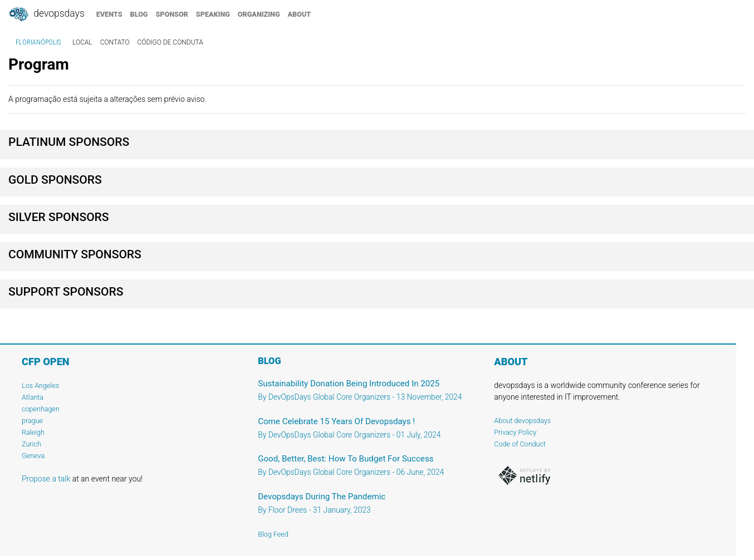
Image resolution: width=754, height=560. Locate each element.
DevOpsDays (46, 14)
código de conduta (170, 42)
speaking (213, 14)
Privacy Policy (515, 432)
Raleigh (33, 432)
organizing (259, 14)
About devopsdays (522, 421)
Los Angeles (40, 385)
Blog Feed (273, 534)
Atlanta (33, 397)
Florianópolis (38, 42)
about (300, 14)
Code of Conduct (520, 444)
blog (139, 14)
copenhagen (41, 409)
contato (115, 42)
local (82, 42)
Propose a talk (46, 479)
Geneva (33, 456)
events (109, 14)
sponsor (172, 14)
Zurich (31, 444)
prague (32, 421)
